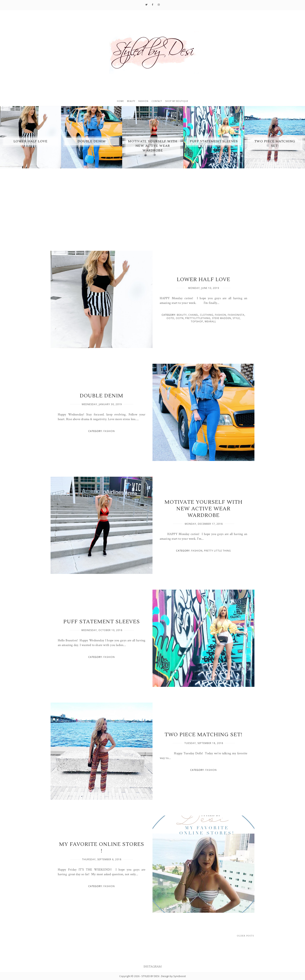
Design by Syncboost (173, 976)
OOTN (180, 318)
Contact (157, 101)
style (236, 318)
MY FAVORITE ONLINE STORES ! (102, 848)
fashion (221, 315)
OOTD (170, 318)
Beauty (131, 101)
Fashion (143, 101)
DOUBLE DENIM (92, 141)
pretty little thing (217, 551)
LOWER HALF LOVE (31, 141)
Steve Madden (222, 318)
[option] (31, 137)
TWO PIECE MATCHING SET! (204, 735)
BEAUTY (182, 315)
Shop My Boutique (177, 101)
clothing (207, 315)
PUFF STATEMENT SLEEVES (214, 141)
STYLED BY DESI (151, 976)
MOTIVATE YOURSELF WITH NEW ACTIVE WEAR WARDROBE (153, 146)
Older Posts (245, 936)
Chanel (193, 315)
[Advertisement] (152, 215)
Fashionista (236, 315)
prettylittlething (198, 318)
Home (120, 101)
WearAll (210, 321)
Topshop (197, 321)
